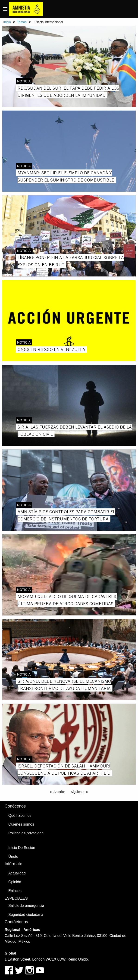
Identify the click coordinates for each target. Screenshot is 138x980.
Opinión (15, 882)
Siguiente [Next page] (78, 792)
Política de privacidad (26, 833)
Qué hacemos (20, 816)
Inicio (7, 22)
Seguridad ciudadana (26, 915)
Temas (22, 22)
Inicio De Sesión (22, 848)
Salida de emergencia (26, 906)
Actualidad (17, 873)
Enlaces (15, 891)
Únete (13, 856)
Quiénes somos (21, 824)
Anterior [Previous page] (59, 792)
